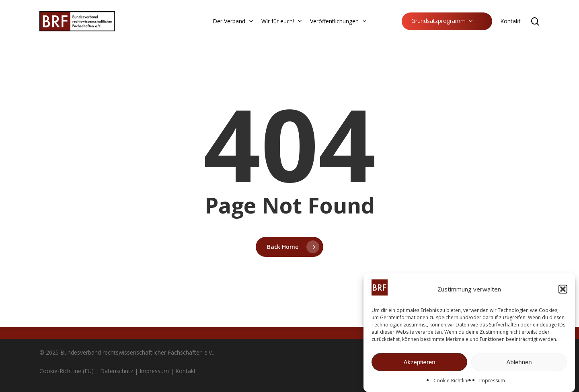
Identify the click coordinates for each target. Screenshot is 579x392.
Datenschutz (117, 371)
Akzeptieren (419, 363)
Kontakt (186, 371)
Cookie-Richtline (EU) (67, 371)
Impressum (492, 382)
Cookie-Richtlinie (452, 382)
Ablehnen (519, 363)
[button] (563, 290)
